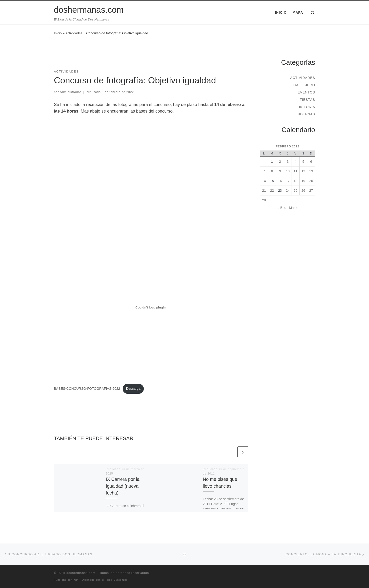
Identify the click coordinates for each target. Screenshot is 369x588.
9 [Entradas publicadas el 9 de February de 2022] (280, 171)
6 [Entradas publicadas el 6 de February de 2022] (311, 162)
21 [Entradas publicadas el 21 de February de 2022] (264, 191)
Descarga (133, 389)
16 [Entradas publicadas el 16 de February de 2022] (280, 181)
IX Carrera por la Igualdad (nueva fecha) (123, 486)
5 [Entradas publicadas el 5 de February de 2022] (303, 162)
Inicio (58, 33)
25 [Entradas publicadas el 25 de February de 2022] (296, 191)
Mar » (293, 208)
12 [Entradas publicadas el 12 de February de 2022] (303, 171)
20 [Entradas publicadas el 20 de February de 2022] (311, 181)
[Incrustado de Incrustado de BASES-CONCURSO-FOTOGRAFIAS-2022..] (151, 308)
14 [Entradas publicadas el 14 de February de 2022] (264, 181)
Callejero (304, 85)
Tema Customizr (116, 580)
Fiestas (307, 100)
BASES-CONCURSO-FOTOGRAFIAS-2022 (87, 389)
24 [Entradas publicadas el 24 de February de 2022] (288, 191)
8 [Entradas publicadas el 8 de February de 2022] (272, 171)
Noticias (306, 114)
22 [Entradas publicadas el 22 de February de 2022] (272, 191)
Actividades (74, 33)
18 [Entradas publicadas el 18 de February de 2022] (296, 181)
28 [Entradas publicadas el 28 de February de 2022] (264, 200)
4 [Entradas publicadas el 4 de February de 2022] (296, 162)
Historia (306, 107)
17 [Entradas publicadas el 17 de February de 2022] (288, 181)
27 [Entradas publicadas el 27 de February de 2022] (311, 191)
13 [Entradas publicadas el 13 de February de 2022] (311, 171)
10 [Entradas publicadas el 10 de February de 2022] (288, 171)
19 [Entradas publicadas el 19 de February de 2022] (303, 181)
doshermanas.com (81, 573)
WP (76, 580)
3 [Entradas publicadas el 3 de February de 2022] (288, 162)
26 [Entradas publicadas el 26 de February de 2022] (303, 191)
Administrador (71, 92)
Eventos (306, 92)
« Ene (282, 208)
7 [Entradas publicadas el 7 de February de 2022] (264, 171)
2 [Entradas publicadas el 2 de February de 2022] (280, 162)
